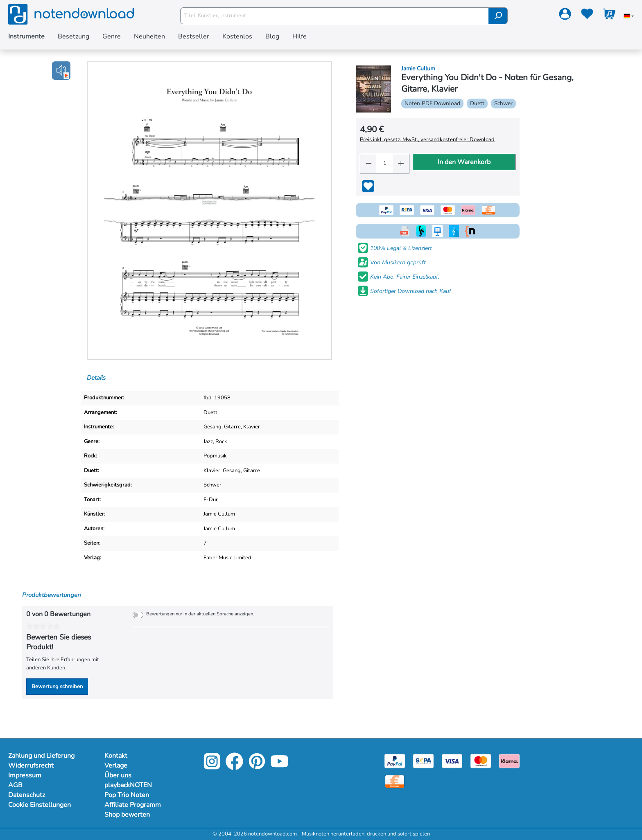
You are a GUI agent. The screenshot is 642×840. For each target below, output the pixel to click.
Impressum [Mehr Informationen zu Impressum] (25, 775)
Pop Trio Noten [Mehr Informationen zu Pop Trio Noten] (127, 795)
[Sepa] (423, 761)
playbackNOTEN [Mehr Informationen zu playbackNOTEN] (129, 785)
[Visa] (452, 761)
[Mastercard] (481, 761)
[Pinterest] (257, 768)
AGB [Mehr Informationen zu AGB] (15, 785)
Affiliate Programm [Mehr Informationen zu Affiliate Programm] (133, 805)
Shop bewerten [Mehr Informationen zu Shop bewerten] (128, 815)
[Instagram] (212, 768)
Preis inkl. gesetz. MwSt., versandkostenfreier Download (427, 140)
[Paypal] (395, 761)
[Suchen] (498, 16)
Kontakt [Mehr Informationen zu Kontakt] (116, 756)
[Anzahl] (384, 164)
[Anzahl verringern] (368, 164)
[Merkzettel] (587, 16)
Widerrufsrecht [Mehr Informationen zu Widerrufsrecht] (32, 766)
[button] (61, 71)
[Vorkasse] (395, 781)
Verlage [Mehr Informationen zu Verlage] (116, 766)
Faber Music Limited (229, 558)
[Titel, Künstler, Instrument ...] (335, 16)
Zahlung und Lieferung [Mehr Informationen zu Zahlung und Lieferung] (43, 756)
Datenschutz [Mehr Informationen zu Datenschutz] (27, 795)
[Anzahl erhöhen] (401, 164)
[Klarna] (509, 761)
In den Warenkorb (464, 162)
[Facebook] (234, 768)
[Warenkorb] (609, 16)
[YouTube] (279, 768)
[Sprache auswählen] (629, 17)
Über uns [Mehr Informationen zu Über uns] (118, 775)
